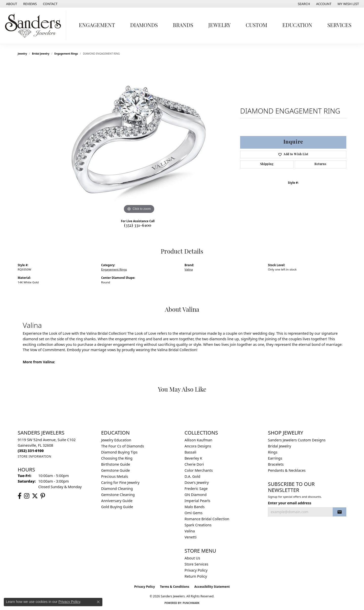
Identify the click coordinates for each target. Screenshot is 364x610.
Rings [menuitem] (273, 452)
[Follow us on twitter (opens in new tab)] (35, 496)
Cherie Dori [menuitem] (194, 464)
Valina (189, 269)
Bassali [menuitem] (190, 452)
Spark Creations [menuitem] (198, 525)
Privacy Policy (196, 570)
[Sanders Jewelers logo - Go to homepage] (34, 26)
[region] (139, 139)
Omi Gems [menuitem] (194, 513)
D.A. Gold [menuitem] (192, 476)
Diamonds (144, 26)
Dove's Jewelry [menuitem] (197, 482)
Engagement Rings (66, 54)
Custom (256, 26)
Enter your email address (290, 503)
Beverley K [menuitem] (193, 458)
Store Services (196, 564)
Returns (320, 164)
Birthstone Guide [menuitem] (116, 464)
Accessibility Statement (212, 587)
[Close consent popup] (98, 602)
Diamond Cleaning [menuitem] (117, 489)
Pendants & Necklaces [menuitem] (287, 470)
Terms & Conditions (175, 587)
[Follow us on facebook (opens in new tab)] (20, 496)
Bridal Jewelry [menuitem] (280, 446)
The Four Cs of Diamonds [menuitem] (123, 446)
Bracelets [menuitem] (276, 464)
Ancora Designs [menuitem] (198, 446)
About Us (192, 558)
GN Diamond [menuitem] (196, 495)
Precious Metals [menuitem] (115, 476)
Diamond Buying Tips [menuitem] (119, 452)
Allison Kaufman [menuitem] (198, 440)
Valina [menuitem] (190, 531)
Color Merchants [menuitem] (199, 470)
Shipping (267, 164)
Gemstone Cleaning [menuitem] (118, 495)
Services (339, 26)
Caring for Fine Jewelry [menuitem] (120, 482)
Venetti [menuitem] (191, 537)
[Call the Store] (31, 451)
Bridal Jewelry (41, 54)
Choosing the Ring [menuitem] (117, 458)
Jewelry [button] (219, 26)
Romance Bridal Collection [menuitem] (207, 519)
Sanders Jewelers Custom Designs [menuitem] (297, 440)
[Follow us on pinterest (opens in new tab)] (43, 496)
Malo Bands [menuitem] (195, 507)
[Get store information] (35, 456)
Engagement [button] (97, 26)
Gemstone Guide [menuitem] (116, 470)
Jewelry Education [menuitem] (116, 440)
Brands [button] (183, 26)
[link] (11, 4)
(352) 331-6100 (138, 226)
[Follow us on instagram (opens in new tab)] (27, 496)
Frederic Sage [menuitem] (196, 489)
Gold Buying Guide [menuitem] (117, 507)
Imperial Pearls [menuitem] (197, 501)
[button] (303, 4)
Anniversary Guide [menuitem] (117, 501)
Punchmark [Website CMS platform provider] (191, 603)
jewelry (22, 54)
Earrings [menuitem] (275, 458)
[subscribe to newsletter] (339, 512)
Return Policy (196, 576)
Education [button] (297, 26)
